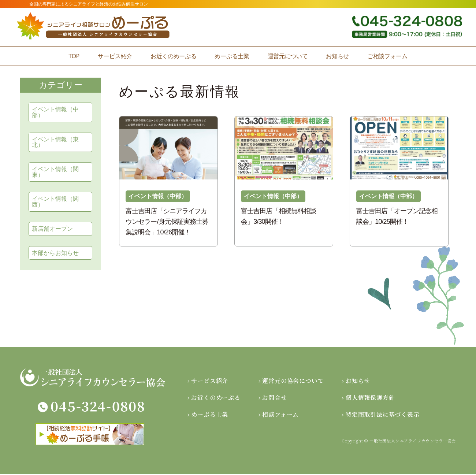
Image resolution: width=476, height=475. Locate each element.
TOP (74, 56)
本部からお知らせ (55, 254)
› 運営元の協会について (291, 382)
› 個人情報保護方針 (368, 399)
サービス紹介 (115, 56)
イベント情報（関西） (55, 202)
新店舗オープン (52, 229)
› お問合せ (273, 399)
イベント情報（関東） (55, 172)
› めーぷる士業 (208, 415)
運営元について (288, 56)
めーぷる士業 (232, 56)
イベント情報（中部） (55, 112)
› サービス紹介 (208, 382)
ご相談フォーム (387, 56)
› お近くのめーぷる (214, 399)
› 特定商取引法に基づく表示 (380, 415)
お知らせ (337, 56)
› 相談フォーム (279, 415)
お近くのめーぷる (173, 56)
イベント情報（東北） (55, 142)
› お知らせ (356, 382)
